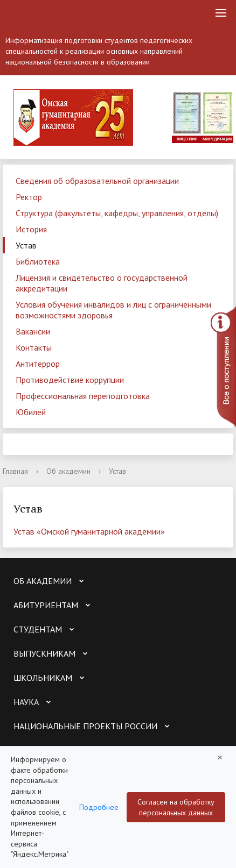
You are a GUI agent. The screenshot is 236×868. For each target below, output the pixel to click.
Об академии (68, 471)
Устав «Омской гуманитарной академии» (89, 531)
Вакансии (33, 331)
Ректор (29, 197)
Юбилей (31, 412)
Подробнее (99, 807)
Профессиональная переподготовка (83, 396)
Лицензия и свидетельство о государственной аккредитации (102, 283)
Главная (15, 471)
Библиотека (38, 261)
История (31, 229)
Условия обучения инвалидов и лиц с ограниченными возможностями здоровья (113, 310)
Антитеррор (38, 364)
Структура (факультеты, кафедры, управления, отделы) (117, 213)
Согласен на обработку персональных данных (176, 807)
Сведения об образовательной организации (97, 181)
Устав (26, 245)
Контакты (34, 347)
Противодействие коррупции (70, 380)
